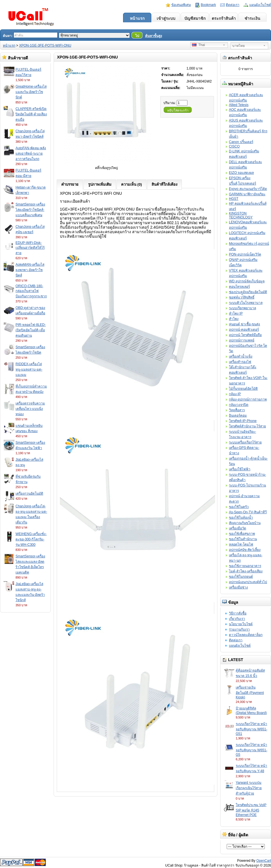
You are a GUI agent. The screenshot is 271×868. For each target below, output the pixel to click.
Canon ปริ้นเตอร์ (241, 142)
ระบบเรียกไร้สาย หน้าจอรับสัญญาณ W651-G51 (252, 729)
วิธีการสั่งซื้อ (238, 613)
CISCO (234, 146)
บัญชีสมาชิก (195, 18)
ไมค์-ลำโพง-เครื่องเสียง (246, 571)
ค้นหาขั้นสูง (154, 36)
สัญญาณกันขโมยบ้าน (245, 523)
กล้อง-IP (235, 394)
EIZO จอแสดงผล (241, 173)
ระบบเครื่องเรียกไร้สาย (245, 442)
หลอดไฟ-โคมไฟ (241, 544)
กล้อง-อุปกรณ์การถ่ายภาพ (248, 399)
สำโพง (234, 319)
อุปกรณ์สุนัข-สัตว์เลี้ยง (245, 550)
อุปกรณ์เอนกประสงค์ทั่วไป (248, 582)
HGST (234, 199)
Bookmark (208, 5)
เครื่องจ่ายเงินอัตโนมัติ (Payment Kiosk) (250, 692)
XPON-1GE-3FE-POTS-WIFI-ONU (45, 46)
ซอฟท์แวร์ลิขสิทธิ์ (242, 297)
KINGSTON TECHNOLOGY (241, 215)
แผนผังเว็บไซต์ (260, 5)
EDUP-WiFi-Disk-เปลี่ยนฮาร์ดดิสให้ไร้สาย (30, 248)
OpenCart (264, 861)
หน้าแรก (137, 18)
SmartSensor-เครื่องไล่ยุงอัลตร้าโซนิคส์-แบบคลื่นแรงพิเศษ (30, 210)
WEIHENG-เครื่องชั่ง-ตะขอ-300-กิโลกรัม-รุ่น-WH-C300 (31, 539)
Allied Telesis (239, 105)
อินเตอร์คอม (238, 415)
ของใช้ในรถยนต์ (241, 577)
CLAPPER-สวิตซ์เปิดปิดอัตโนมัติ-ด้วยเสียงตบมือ (31, 114)
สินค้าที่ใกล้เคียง (164, 184)
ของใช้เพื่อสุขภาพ (242, 534)
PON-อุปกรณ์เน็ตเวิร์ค (245, 254)
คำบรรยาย (70, 184)
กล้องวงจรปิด (239, 405)
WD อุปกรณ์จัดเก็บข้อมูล (247, 281)
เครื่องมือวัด (238, 528)
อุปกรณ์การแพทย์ (242, 340)
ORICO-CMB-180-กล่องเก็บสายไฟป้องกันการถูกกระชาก (31, 291)
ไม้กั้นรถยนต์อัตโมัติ (243, 389)
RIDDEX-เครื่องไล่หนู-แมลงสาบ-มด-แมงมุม (29, 369)
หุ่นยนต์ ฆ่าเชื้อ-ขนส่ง (244, 324)
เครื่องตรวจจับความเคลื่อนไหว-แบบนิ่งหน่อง (30, 409)
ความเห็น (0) (132, 184)
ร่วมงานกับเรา (239, 629)
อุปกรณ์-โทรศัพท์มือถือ (245, 335)
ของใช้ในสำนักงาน (243, 539)
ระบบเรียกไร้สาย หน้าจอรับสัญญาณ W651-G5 (252, 750)
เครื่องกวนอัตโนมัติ (29, 493)
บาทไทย (239, 46)
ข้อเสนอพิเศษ (181, 5)
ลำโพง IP (236, 313)
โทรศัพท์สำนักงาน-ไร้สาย (247, 426)
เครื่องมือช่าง (238, 587)
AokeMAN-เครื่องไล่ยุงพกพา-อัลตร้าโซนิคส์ (30, 270)
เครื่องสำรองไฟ (240, 362)
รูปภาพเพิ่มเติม (100, 184)
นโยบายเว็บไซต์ (241, 624)
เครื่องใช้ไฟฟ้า (240, 469)
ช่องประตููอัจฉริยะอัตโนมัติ (248, 292)
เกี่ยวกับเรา (237, 619)
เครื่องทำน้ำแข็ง (241, 356)
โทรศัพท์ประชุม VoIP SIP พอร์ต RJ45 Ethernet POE (251, 810)
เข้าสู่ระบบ (166, 18)
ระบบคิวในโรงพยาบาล (246, 303)
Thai (198, 45)
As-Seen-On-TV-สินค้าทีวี (248, 512)
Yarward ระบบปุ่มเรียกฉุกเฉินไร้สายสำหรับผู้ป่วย (249, 788)
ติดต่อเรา (233, 5)
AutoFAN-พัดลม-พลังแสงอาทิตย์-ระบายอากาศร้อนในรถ (31, 153)
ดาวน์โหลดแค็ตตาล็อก (246, 635)
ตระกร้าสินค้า (224, 18)
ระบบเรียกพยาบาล (242, 308)
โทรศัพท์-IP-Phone (243, 421)
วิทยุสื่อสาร (237, 410)
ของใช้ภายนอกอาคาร (245, 566)
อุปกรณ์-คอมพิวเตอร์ (244, 330)
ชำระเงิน (252, 18)
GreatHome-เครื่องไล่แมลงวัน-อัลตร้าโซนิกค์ (31, 92)
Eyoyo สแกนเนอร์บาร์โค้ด (248, 189)
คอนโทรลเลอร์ (239, 287)
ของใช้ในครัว (239, 507)
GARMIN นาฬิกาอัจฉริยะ (247, 194)
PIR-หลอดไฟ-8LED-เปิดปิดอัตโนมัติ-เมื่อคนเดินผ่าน (31, 330)
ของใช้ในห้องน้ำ (241, 518)
